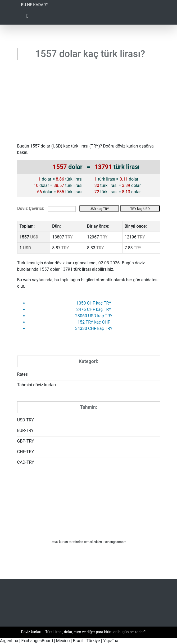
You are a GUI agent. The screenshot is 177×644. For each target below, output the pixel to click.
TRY (95, 146)
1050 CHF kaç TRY (94, 303)
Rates (23, 374)
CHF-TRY (26, 452)
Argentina (9, 641)
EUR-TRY (25, 431)
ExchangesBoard (37, 641)
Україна (111, 641)
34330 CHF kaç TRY (94, 328)
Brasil (78, 641)
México (63, 641)
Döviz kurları (59, 542)
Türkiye (93, 641)
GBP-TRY (26, 441)
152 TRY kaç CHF (94, 322)
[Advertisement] (89, 103)
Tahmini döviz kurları (37, 385)
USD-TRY (26, 420)
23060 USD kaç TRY (94, 316)
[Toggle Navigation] (28, 17)
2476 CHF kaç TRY (94, 309)
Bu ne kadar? (35, 5)
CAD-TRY (26, 462)
